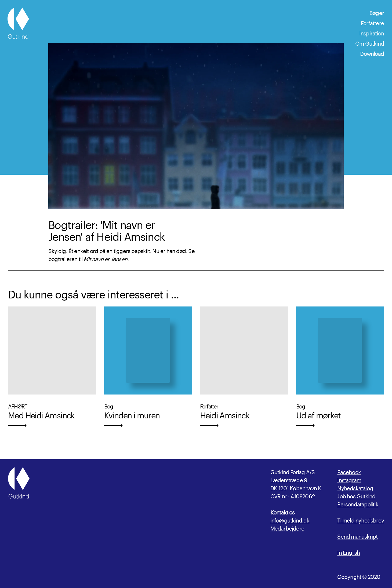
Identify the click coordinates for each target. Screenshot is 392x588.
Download (372, 53)
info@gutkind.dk (290, 520)
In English (349, 552)
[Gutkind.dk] (18, 23)
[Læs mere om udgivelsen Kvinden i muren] (148, 371)
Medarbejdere (287, 528)
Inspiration (372, 32)
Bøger (377, 12)
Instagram (349, 479)
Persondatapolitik (358, 503)
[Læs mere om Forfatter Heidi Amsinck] (244, 371)
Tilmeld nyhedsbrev (361, 520)
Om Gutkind (370, 43)
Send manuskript (357, 536)
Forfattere (372, 22)
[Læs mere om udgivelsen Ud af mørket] (340, 371)
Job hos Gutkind (356, 495)
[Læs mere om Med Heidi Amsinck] (52, 371)
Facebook (349, 471)
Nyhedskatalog (355, 487)
